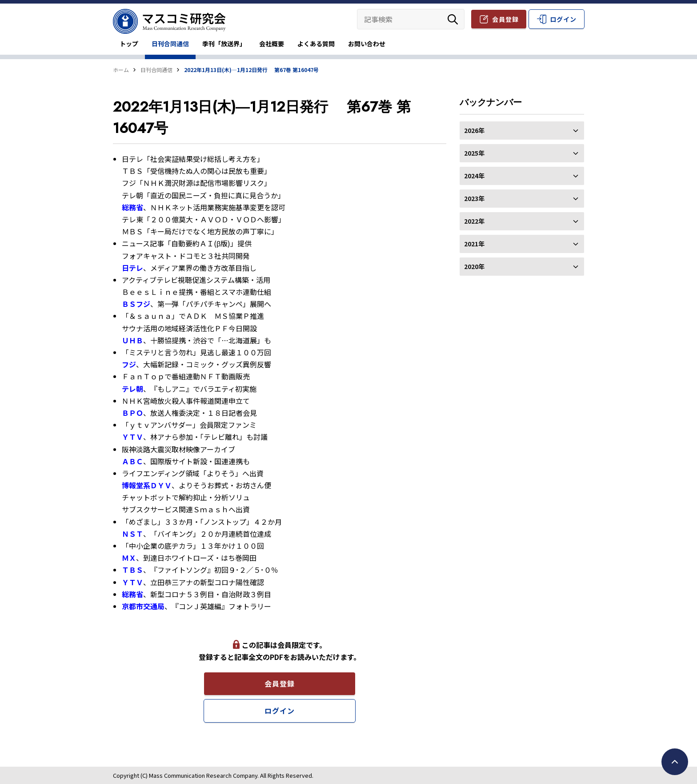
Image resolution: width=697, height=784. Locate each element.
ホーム (121, 70)
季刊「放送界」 (224, 44)
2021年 (522, 244)
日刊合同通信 (170, 44)
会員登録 (505, 19)
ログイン (563, 19)
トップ (129, 44)
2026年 (522, 130)
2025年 (522, 153)
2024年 (522, 176)
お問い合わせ (367, 44)
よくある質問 (316, 44)
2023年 (522, 198)
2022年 (522, 221)
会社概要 (272, 44)
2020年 (522, 266)
